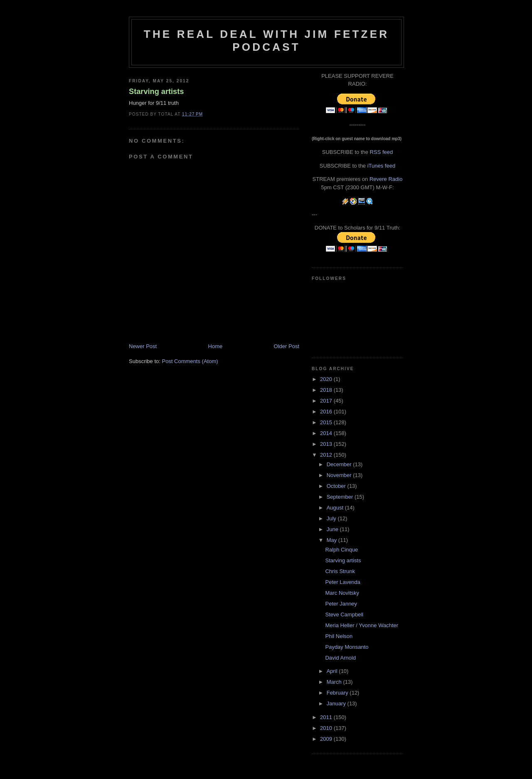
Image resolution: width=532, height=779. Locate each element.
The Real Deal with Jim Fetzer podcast (266, 41)
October (337, 486)
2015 (327, 422)
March (335, 682)
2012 (327, 455)
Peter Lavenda (343, 582)
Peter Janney (341, 604)
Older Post (287, 346)
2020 (327, 379)
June (333, 529)
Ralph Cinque (341, 550)
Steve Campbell (344, 615)
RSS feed (382, 152)
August (336, 508)
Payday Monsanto (347, 647)
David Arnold (340, 658)
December (340, 464)
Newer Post (143, 346)
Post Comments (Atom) (190, 361)
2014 (327, 433)
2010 (327, 728)
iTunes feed (381, 166)
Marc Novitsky (342, 593)
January (337, 704)
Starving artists (156, 92)
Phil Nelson (339, 636)
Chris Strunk (340, 571)
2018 (327, 390)
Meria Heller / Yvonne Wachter (362, 625)
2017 (327, 401)
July (332, 518)
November (340, 475)
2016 (327, 412)
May (332, 540)
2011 (327, 717)
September (341, 497)
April (333, 671)
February (338, 693)
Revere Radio (386, 179)
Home (216, 346)
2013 (327, 444)
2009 (327, 739)
